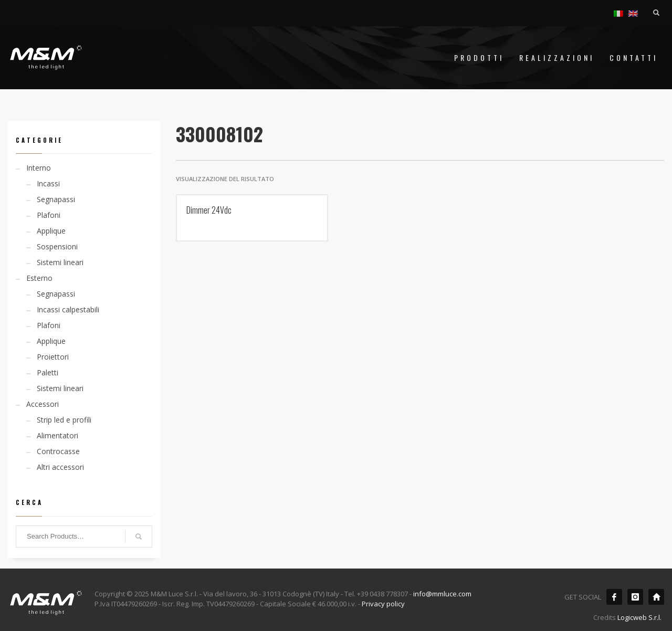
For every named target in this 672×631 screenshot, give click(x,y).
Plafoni (49, 215)
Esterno (39, 278)
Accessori (43, 404)
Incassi (48, 183)
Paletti (48, 372)
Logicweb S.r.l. (639, 617)
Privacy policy (383, 604)
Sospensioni (57, 246)
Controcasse (58, 451)
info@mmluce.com (442, 594)
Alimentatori (57, 435)
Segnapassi (56, 199)
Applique (51, 231)
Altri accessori (60, 467)
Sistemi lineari (60, 262)
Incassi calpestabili (68, 309)
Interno (39, 168)
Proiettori (53, 357)
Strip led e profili (64, 420)
